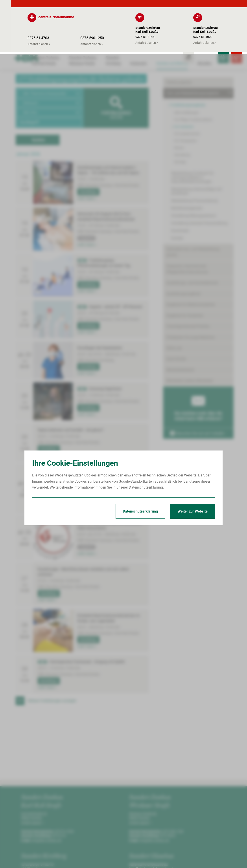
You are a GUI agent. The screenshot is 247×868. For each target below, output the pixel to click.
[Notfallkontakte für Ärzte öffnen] (213, 6)
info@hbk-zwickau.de (46, 786)
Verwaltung (182, 112)
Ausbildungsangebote (183, 251)
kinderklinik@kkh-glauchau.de (160, 837)
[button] (50, 39)
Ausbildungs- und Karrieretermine (192, 240)
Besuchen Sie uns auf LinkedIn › (198, 390)
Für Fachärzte (184, 84)
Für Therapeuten (185, 98)
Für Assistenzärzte (187, 91)
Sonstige (180, 119)
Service (179, 105)
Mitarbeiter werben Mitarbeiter (190, 338)
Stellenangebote (179, 39)
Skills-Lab (174, 305)
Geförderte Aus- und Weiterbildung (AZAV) (193, 209)
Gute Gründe (176, 316)
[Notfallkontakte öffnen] (226, 6)
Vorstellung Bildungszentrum (194, 173)
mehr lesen (87, 144)
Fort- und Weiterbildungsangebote (193, 50)
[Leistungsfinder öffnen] (199, 6)
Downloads (180, 188)
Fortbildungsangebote (188, 62)
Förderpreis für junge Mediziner (191, 294)
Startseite (130, 859)
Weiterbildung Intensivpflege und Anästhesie (196, 148)
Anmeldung (88, 138)
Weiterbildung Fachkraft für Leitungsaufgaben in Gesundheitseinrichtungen (192, 135)
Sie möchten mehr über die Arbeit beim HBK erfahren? (198, 364)
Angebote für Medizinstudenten (191, 262)
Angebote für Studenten (185, 273)
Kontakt (177, 195)
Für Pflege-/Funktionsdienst (193, 77)
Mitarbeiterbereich (180, 327)
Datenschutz (173, 859)
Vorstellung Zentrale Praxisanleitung (199, 180)
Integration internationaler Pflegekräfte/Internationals (187, 226)
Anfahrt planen (32, 769)
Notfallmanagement (187, 165)
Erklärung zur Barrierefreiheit (209, 859)
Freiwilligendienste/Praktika (188, 283)
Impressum (151, 859)
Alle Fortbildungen (186, 70)
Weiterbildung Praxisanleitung (194, 158)
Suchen (38, 86)
